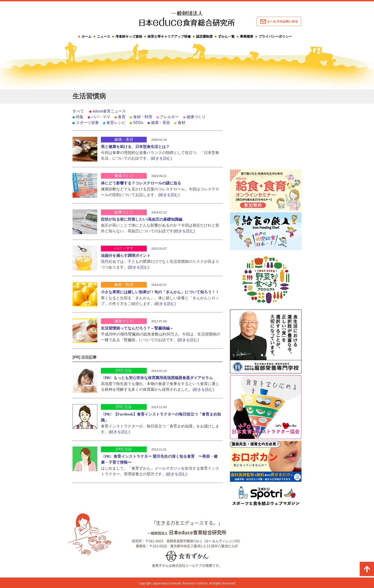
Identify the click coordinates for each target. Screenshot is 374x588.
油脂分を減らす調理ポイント (126, 256)
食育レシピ (116, 123)
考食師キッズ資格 (129, 36)
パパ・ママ (101, 117)
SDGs (138, 123)
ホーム (87, 36)
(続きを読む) (161, 158)
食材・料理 (143, 117)
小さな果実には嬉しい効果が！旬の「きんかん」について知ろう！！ (160, 292)
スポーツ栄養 (87, 123)
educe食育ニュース (109, 111)
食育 (122, 117)
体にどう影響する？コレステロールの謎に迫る (141, 183)
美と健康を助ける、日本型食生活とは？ (135, 147)
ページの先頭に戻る (367, 569)
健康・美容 (161, 123)
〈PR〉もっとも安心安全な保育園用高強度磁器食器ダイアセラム (157, 378)
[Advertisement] (266, 138)
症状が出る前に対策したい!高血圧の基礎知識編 (142, 219)
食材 (182, 123)
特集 (80, 117)
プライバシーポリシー (275, 36)
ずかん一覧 (226, 36)
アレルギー (169, 117)
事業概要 (247, 36)
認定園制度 (204, 36)
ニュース (104, 36)
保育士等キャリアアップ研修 (169, 36)
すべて (78, 111)
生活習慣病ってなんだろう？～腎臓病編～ (137, 328)
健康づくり (196, 117)
